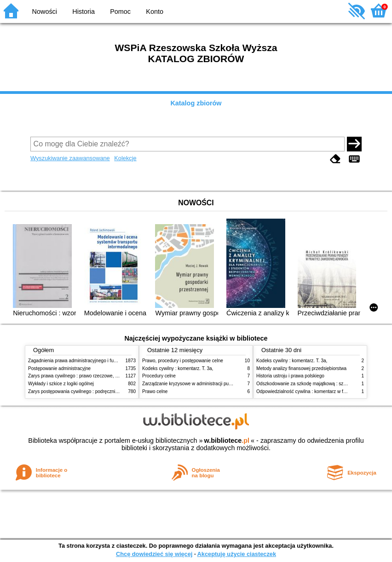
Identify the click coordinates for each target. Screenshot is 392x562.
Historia (84, 12)
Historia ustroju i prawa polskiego (290, 376)
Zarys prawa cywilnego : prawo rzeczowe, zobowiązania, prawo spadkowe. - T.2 (110, 376)
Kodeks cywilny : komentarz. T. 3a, (178, 368)
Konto (155, 12)
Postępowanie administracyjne (59, 368)
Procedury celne (159, 376)
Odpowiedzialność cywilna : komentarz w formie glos (310, 391)
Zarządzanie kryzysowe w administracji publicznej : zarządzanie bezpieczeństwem (227, 384)
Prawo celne (155, 391)
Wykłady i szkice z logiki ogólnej (61, 384)
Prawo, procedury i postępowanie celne (183, 361)
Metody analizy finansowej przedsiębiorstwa (301, 368)
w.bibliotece (227, 440)
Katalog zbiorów (196, 103)
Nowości (45, 12)
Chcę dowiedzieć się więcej (154, 554)
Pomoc (120, 12)
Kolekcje (125, 158)
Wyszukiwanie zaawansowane (70, 158)
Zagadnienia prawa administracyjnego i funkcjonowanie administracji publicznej (110, 361)
